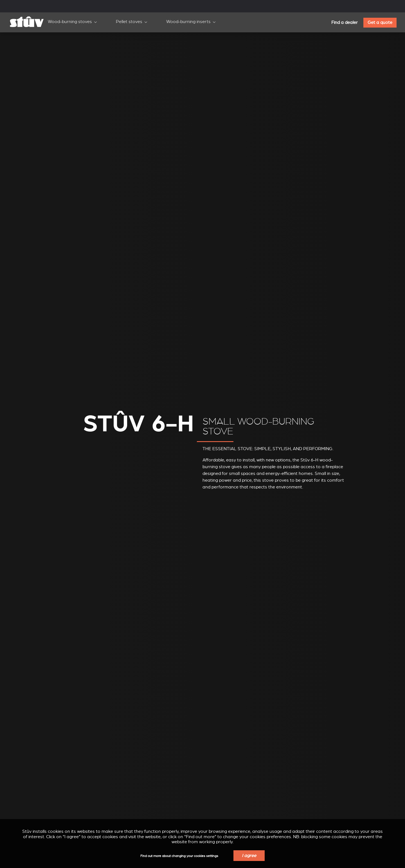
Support (89, 5)
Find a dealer (345, 23)
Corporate (57, 5)
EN (328, 5)
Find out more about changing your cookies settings (179, 856)
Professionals (124, 5)
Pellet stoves (129, 22)
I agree (249, 856)
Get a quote (380, 23)
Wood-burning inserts (188, 22)
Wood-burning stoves (70, 22)
